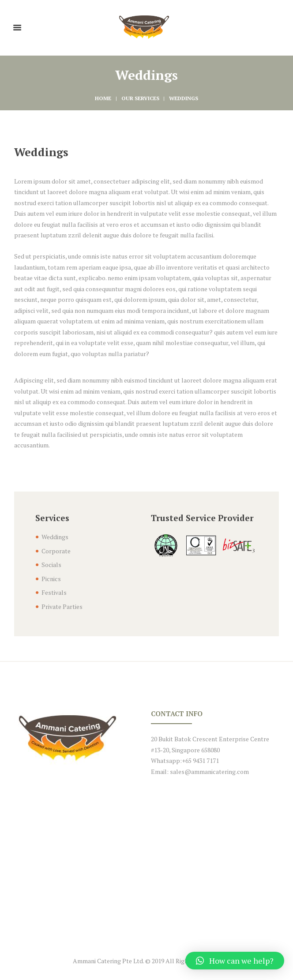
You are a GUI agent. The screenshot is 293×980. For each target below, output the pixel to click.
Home (103, 98)
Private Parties (62, 606)
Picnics (51, 579)
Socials (51, 565)
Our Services (140, 98)
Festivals (54, 592)
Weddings (55, 537)
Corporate (56, 551)
